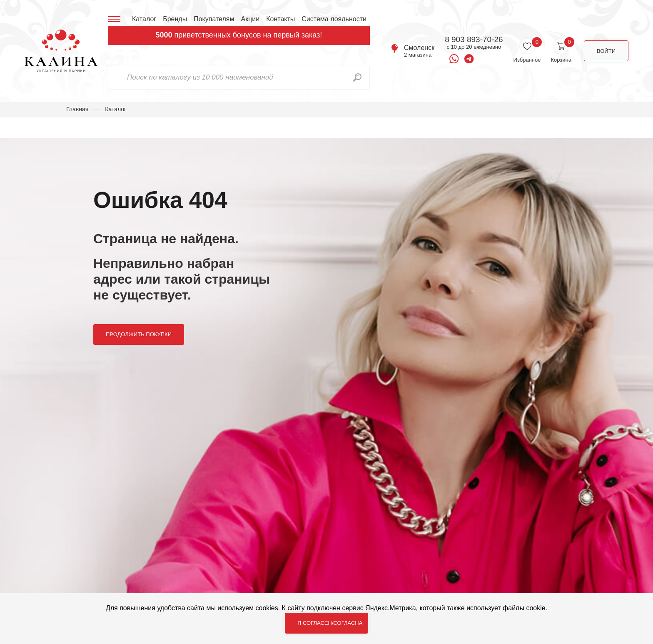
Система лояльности (334, 19)
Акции (250, 19)
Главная (77, 109)
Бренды (175, 19)
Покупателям (214, 19)
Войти (606, 51)
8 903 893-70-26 (474, 40)
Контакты (280, 19)
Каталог (144, 19)
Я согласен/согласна (330, 623)
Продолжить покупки (139, 334)
